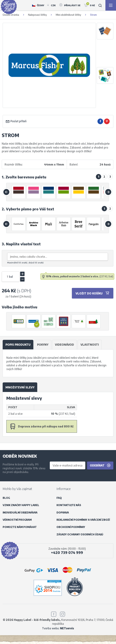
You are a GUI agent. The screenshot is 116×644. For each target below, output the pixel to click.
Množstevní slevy (20, 387)
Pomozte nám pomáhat (20, 527)
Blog (6, 498)
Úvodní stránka (11, 15)
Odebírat (100, 465)
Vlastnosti (90, 345)
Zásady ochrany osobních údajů (80, 534)
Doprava (63, 512)
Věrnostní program (17, 520)
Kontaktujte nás (69, 505)
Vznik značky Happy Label (21, 505)
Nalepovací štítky (37, 15)
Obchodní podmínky (71, 527)
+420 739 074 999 (67, 553)
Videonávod (64, 345)
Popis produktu (18, 345)
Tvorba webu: (58, 628)
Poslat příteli (16, 121)
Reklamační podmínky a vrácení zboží (83, 520)
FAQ (59, 498)
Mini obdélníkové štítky (68, 15)
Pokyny (43, 345)
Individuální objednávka (20, 512)
